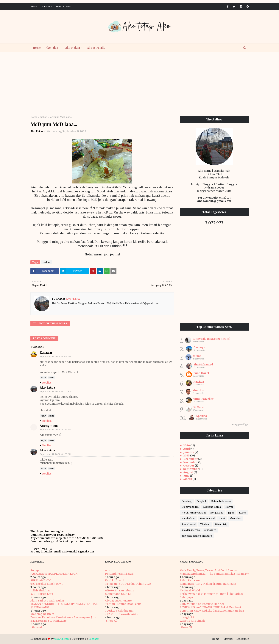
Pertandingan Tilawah (120, 574)
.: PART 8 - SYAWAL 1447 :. (121, 614)
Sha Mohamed (203, 365)
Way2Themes (62, 639)
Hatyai (229, 507)
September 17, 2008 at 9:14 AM (56, 356)
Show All (37, 627)
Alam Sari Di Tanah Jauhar (47, 601)
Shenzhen (236, 518)
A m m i (110, 570)
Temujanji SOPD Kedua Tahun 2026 (128, 584)
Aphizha (201, 416)
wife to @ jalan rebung (120, 590)
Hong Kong (217, 513)
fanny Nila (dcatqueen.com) (211, 339)
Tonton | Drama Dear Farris (123, 604)
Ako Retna (37, 131)
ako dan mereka (191, 530)
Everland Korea (212, 507)
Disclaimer (63, 6)
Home (34, 6)
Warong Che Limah (192, 621)
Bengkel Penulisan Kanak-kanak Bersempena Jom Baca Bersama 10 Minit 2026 (63, 619)
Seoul (222, 518)
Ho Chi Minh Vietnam (194, 513)
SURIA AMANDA (41, 580)
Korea (243, 513)
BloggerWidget (240, 424)
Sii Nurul (199, 407)
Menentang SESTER (118, 594)
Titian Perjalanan (191, 580)
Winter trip (221, 524)
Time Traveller (203, 399)
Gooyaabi (94, 639)
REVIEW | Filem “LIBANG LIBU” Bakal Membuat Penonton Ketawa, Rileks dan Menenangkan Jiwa (212, 609)
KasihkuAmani (115, 580)
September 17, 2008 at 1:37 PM (56, 454)
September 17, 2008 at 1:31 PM (56, 430)
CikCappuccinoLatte (118, 601)
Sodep (35, 570)
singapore (210, 530)
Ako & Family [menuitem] (96, 48)
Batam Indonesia (221, 501)
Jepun (231, 513)
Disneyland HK (190, 507)
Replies (47, 383)
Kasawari (47, 353)
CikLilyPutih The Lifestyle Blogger (202, 604)
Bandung (187, 501)
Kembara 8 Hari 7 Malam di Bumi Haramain (208, 584)
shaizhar (199, 390)
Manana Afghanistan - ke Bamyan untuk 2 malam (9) (214, 574)
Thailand (205, 524)
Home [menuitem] (37, 48)
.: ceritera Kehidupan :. (119, 611)
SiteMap (47, 6)
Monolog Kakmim (42, 614)
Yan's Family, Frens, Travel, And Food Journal (209, 570)
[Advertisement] (140, 84)
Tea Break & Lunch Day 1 (47, 584)
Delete (51, 378)
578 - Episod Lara (42, 594)
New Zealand (207, 518)
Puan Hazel (201, 373)
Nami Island (188, 518)
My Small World (190, 590)
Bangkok (202, 501)
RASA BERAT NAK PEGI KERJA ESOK (54, 574)
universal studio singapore (197, 536)
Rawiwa (199, 382)
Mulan (197, 356)
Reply (43, 378)
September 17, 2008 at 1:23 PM (56, 391)
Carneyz (199, 347)
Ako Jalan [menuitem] (52, 48)
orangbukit (187, 617)
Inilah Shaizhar (40, 590)
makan (43, 117)
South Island (189, 524)
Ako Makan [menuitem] (73, 48)
